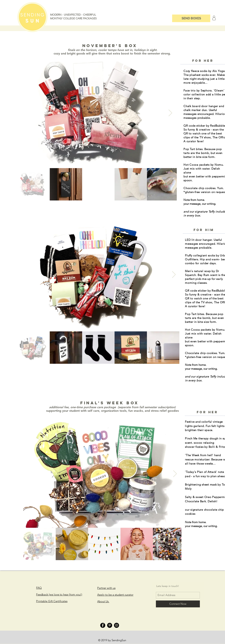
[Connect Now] (178, 604)
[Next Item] (170, 113)
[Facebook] (103, 625)
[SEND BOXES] (191, 18)
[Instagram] (117, 625)
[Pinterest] (110, 625)
